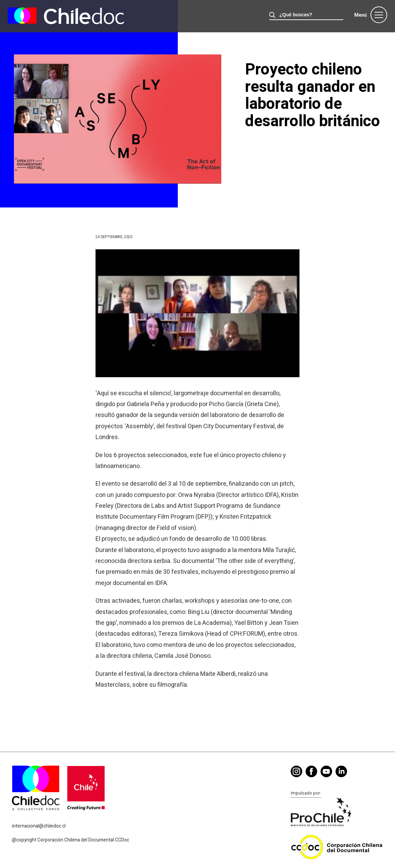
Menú (360, 15)
